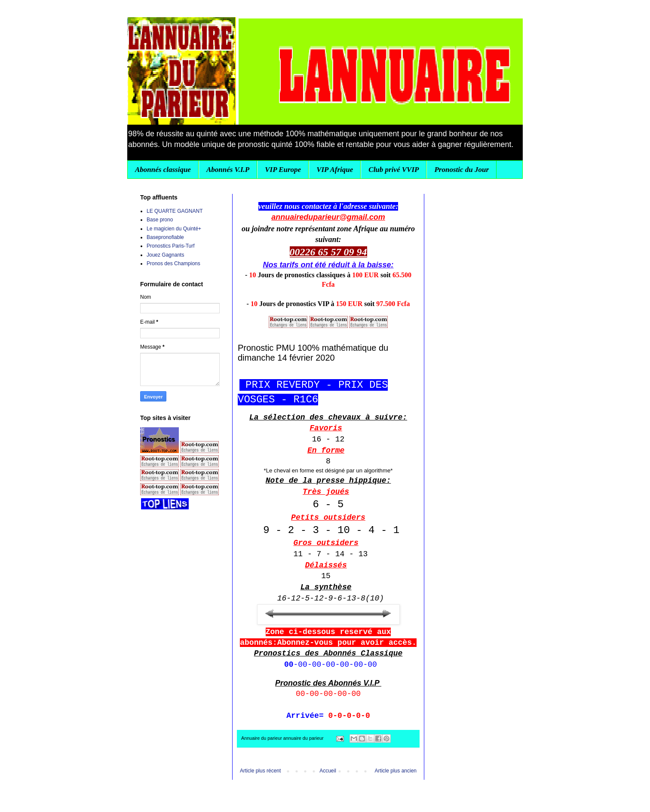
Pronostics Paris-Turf (171, 246)
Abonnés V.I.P (228, 170)
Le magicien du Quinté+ (174, 229)
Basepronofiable (165, 237)
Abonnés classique (163, 170)
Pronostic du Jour (461, 170)
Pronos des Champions (173, 264)
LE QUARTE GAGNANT (175, 211)
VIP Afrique (335, 170)
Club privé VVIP (394, 170)
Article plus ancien (396, 771)
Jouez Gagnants (165, 255)
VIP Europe (283, 170)
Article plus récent (260, 771)
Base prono (160, 220)
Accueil (328, 771)
